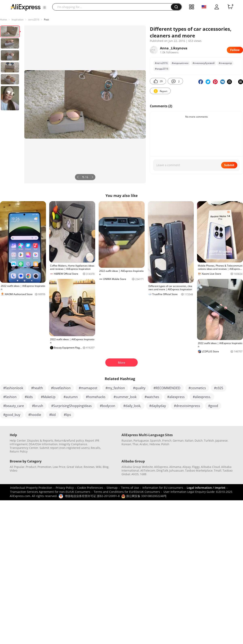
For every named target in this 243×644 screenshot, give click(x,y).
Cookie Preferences (90, 488)
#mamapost (88, 388)
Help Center (18, 440)
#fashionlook (13, 388)
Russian (127, 440)
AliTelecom (148, 470)
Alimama (175, 467)
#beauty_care (14, 406)
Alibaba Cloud (210, 467)
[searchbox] (113, 7)
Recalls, (96, 448)
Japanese (221, 440)
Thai (135, 444)
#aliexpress (176, 397)
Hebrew (155, 444)
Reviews (89, 467)
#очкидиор (225, 63)
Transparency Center (24, 448)
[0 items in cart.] (230, 7)
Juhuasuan (177, 470)
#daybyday (158, 406)
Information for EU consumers (163, 488)
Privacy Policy (65, 488)
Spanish (156, 440)
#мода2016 (162, 69)
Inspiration (18, 20)
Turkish (209, 440)
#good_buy (12, 415)
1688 (143, 474)
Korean (126, 444)
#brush (38, 406)
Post (46, 20)
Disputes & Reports (40, 440)
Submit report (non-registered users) (64, 448)
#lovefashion (61, 388)
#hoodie (35, 415)
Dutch (199, 440)
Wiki (99, 467)
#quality (139, 388)
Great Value (75, 467)
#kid (52, 415)
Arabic (144, 444)
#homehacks (96, 397)
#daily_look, (132, 406)
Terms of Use (130, 488)
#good (213, 406)
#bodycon (108, 406)
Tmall (218, 470)
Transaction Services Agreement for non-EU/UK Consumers (50, 492)
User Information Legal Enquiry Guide (189, 492)
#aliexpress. (202, 397)
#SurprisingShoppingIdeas (71, 406)
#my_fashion (115, 388)
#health (37, 388)
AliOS (135, 474)
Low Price (59, 467)
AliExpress (161, 467)
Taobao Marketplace (199, 470)
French (167, 440)
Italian (189, 440)
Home (3, 20)
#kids (29, 397)
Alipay (187, 467)
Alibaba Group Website (137, 467)
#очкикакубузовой (204, 63)
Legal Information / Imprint (206, 488)
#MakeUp (48, 397)
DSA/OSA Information (43, 444)
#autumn (71, 397)
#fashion (10, 397)
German (178, 440)
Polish (165, 444)
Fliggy (196, 467)
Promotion (44, 467)
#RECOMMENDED (167, 388)
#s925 (219, 388)
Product (31, 467)
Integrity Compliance (73, 444)
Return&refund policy (69, 440)
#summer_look (125, 397)
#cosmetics (197, 388)
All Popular (17, 467)
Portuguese (141, 440)
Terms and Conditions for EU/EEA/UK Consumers (127, 492)
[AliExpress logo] (26, 7)
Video (13, 470)
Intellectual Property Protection (31, 488)
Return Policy (19, 451)
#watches (152, 397)
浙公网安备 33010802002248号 (144, 496)
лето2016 (34, 20)
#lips (67, 415)
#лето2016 (161, 63)
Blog (106, 467)
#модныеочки (180, 63)
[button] (45, 7)
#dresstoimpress (187, 406)
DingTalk (162, 470)
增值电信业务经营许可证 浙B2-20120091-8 (92, 496)
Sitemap (112, 488)
